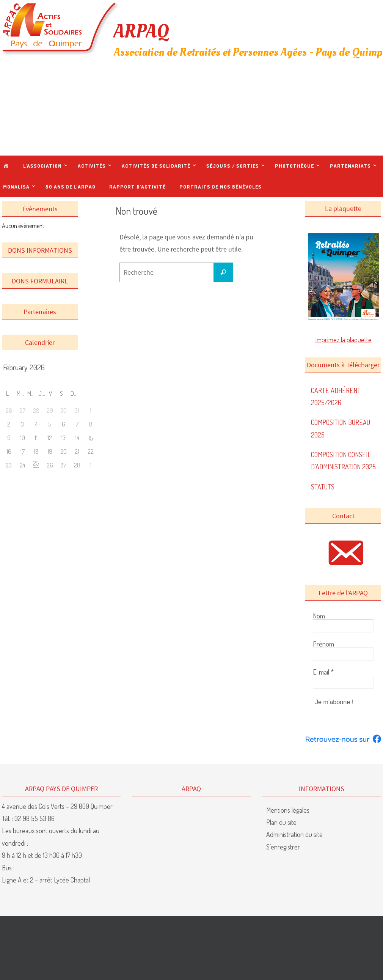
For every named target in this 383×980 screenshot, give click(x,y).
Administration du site (294, 834)
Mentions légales (288, 810)
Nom (319, 616)
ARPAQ (141, 31)
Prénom (323, 644)
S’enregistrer (283, 847)
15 (91, 438)
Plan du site (281, 822)
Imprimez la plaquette (343, 340)
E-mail (323, 672)
